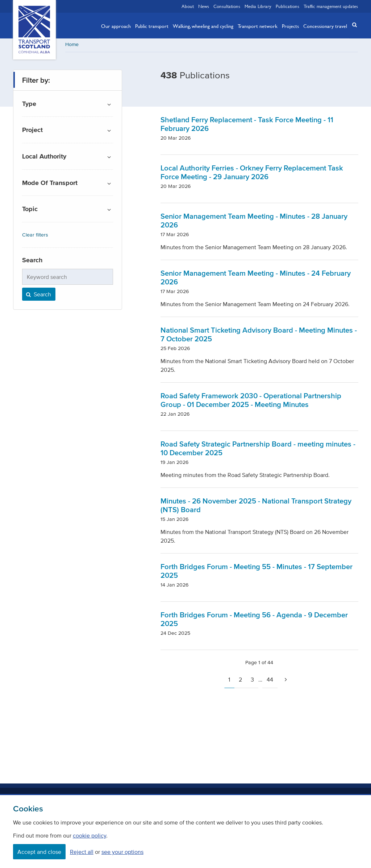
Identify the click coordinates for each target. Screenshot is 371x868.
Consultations (227, 6)
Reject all (82, 852)
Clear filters (35, 236)
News (204, 6)
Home (72, 45)
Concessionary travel (325, 26)
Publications (287, 6)
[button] (352, 25)
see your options (122, 852)
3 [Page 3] (252, 680)
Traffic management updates (331, 6)
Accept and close (39, 852)
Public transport (152, 26)
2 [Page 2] (240, 680)
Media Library (258, 6)
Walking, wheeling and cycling (203, 26)
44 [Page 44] (270, 680)
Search (38, 295)
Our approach (116, 26)
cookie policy (89, 835)
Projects (290, 26)
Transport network (258, 26)
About (188, 6)
